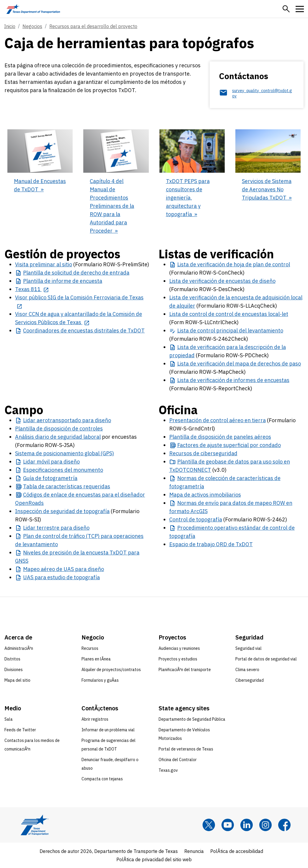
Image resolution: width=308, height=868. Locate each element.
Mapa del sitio (17, 680)
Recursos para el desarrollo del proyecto (93, 26)
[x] (209, 825)
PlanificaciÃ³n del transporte (185, 670)
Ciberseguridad (250, 680)
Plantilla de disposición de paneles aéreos (220, 437)
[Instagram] (265, 825)
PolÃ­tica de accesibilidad (237, 851)
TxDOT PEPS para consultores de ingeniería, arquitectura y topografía (188, 198)
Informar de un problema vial (108, 730)
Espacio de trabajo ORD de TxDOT (211, 544)
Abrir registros (95, 719)
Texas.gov (168, 770)
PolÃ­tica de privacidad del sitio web (154, 859)
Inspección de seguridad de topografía (62, 511)
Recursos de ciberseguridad (203, 453)
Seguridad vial (248, 648)
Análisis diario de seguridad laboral (58, 437)
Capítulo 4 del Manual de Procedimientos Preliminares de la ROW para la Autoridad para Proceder (112, 206)
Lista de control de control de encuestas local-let (229, 314)
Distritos (12, 659)
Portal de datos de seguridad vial (266, 659)
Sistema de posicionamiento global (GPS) (65, 453)
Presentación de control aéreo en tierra (217, 420)
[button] (286, 9)
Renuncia (194, 851)
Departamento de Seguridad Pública (192, 719)
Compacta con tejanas (102, 779)
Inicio (10, 26)
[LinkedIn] (247, 825)
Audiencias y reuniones (179, 648)
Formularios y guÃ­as (100, 680)
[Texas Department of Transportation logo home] (33, 9)
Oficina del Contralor (178, 760)
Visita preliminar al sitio (44, 264)
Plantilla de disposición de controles (59, 429)
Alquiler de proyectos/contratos (111, 670)
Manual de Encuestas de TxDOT (40, 185)
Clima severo (247, 670)
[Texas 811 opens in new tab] (32, 289)
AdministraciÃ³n (19, 648)
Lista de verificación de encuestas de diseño (222, 281)
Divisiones (14, 670)
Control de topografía (196, 519)
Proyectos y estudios (178, 659)
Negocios (32, 26)
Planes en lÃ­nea (96, 659)
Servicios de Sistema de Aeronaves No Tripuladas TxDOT (267, 189)
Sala (9, 719)
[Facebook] (284, 825)
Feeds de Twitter (20, 730)
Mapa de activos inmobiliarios (205, 495)
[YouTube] (228, 825)
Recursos (90, 648)
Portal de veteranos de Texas (186, 749)
